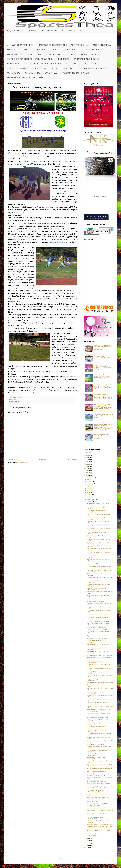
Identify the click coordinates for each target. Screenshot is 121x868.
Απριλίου (89, 495)
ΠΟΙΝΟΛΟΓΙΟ (71, 64)
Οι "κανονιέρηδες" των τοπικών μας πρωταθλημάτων (95, 662)
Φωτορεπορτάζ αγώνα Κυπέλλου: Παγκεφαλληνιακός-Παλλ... (95, 791)
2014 (87, 841)
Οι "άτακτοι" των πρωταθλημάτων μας (96, 627)
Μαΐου (89, 493)
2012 (87, 845)
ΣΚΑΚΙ (94, 64)
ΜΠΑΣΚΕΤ (96, 54)
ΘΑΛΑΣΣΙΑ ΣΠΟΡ (15, 54)
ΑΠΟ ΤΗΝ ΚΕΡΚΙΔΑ (102, 45)
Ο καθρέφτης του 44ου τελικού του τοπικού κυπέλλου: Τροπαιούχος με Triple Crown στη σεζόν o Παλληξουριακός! (102, 347)
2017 (87, 473)
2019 (87, 468)
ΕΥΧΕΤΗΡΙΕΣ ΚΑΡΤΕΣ (94, 50)
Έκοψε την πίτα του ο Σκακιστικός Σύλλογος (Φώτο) (100, 683)
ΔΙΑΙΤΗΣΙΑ (56, 50)
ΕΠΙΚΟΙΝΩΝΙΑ (74, 31)
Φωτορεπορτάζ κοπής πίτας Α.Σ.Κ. (95, 744)
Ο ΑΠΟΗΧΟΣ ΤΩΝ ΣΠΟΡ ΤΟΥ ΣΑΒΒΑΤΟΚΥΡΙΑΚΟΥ (30, 59)
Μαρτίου (89, 497)
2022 (87, 462)
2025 (87, 455)
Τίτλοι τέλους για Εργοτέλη (93, 806)
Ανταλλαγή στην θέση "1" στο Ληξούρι (96, 808)
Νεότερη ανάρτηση (13, 459)
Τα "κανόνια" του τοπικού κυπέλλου (95, 601)
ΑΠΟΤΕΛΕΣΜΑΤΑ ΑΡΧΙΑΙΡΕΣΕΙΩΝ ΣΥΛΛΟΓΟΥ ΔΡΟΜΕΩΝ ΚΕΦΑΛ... (99, 711)
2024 (87, 457)
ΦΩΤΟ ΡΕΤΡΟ (14, 73)
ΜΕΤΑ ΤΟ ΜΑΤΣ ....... (58, 54)
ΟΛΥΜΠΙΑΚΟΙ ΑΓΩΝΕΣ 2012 (86, 59)
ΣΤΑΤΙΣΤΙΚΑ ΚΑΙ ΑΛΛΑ (17, 68)
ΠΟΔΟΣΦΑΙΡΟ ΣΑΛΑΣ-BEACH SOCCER (43, 64)
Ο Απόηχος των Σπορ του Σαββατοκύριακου (98, 629)
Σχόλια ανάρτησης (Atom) (21, 462)
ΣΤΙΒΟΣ (35, 68)
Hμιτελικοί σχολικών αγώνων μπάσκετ (96, 781)
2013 (87, 843)
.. (8, 45)
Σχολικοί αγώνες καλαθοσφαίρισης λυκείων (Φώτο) (99, 825)
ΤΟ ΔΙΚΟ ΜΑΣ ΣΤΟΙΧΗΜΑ (95, 68)
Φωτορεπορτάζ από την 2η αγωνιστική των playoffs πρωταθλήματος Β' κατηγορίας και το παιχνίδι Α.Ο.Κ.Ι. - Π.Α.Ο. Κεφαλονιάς (103, 397)
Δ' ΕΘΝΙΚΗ (24, 50)
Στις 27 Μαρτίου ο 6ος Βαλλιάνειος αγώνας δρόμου (99, 655)
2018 (87, 471)
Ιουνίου (89, 490)
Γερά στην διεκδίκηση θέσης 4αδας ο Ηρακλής (98, 717)
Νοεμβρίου (90, 479)
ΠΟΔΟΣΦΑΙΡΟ (14, 64)
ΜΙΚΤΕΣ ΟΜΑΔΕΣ (79, 54)
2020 (87, 466)
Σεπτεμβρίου (90, 484)
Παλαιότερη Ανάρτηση (72, 459)
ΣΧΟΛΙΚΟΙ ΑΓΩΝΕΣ (70, 68)
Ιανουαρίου (90, 501)
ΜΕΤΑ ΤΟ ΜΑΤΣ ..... (36, 54)
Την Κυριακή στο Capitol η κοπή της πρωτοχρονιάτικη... (96, 818)
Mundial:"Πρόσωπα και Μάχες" (76, 73)
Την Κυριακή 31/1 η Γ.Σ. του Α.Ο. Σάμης (97, 639)
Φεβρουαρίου (90, 499)
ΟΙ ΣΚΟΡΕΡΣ (63, 59)
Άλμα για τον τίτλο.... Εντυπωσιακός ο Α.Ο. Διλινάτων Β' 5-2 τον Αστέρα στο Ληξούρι (103, 416)
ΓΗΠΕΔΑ (11, 50)
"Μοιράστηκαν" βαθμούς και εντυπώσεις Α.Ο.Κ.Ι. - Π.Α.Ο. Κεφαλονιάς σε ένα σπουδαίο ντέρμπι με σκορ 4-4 (103, 436)
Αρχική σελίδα (13, 31)
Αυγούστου (90, 486)
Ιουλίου (89, 488)
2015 (87, 839)
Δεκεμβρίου (90, 477)
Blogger (62, 859)
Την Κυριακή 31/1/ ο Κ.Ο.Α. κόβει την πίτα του (98, 621)
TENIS (42, 78)
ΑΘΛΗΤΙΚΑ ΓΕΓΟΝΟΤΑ (23, 45)
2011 (87, 847)
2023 (87, 460)
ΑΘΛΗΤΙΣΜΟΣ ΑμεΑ (80, 45)
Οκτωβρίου (90, 481)
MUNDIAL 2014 (52, 73)
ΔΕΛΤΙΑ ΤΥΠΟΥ (40, 50)
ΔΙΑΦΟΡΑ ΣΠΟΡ (72, 50)
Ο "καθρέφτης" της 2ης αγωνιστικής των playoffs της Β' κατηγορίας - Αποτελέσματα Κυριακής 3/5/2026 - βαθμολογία (103, 377)
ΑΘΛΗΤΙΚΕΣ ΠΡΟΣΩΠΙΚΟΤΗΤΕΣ (52, 45)
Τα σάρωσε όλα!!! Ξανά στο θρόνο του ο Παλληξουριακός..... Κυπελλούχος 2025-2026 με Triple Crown (102, 357)
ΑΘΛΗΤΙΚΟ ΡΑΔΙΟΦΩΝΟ (53, 31)
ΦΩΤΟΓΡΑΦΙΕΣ (31, 31)
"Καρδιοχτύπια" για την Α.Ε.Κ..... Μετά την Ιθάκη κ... (100, 543)
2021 (87, 464)
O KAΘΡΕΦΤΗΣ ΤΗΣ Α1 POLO (21, 78)
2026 (87, 453)
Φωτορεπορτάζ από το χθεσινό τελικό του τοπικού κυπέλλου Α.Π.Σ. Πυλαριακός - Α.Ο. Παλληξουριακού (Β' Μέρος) (103, 387)
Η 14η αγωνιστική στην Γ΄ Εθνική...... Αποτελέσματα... (96, 680)
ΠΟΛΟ (84, 64)
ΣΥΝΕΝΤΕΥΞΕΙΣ (50, 68)
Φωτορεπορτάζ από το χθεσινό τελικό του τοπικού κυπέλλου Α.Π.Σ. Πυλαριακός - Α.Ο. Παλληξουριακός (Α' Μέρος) (103, 367)
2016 (87, 475)
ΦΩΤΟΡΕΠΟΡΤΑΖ (32, 73)
